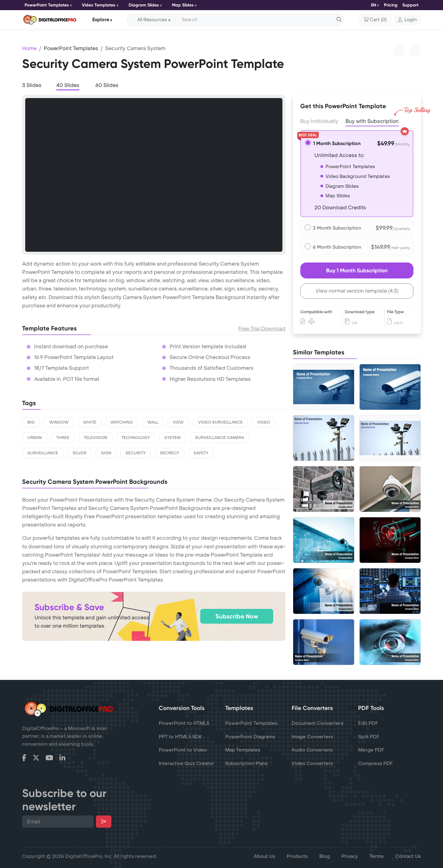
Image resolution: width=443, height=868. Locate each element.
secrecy (170, 453)
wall (153, 422)
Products (297, 856)
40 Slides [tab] (68, 85)
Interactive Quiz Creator (186, 763)
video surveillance (220, 422)
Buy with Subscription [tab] (372, 121)
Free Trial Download (262, 329)
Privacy (350, 856)
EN (373, 5)
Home (29, 48)
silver (80, 453)
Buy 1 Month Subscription (357, 270)
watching (122, 422)
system (172, 438)
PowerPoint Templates (47, 5)
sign (106, 453)
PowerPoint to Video (183, 750)
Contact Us (408, 856)
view (178, 422)
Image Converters (312, 737)
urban (35, 438)
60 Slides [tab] (107, 85)
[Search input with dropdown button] (258, 20)
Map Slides (183, 5)
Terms (377, 856)
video (264, 422)
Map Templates (243, 750)
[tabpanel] (154, 175)
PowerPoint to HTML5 (184, 723)
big (31, 422)
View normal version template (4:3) (357, 291)
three (63, 438)
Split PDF (369, 737)
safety (201, 453)
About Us (264, 856)
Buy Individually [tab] (319, 121)
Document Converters (317, 723)
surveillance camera (220, 438)
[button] (407, 20)
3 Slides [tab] (32, 85)
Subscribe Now (237, 616)
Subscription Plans (246, 763)
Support (410, 5)
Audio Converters (312, 750)
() (375, 20)
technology (136, 438)
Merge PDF (371, 750)
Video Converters (312, 763)
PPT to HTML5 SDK (180, 737)
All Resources (152, 20)
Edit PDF (368, 723)
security (136, 453)
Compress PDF (375, 763)
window (59, 422)
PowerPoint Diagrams (250, 737)
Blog (325, 856)
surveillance (43, 453)
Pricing (391, 5)
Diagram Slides (144, 5)
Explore (101, 20)
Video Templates (99, 5)
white (90, 422)
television (96, 438)
